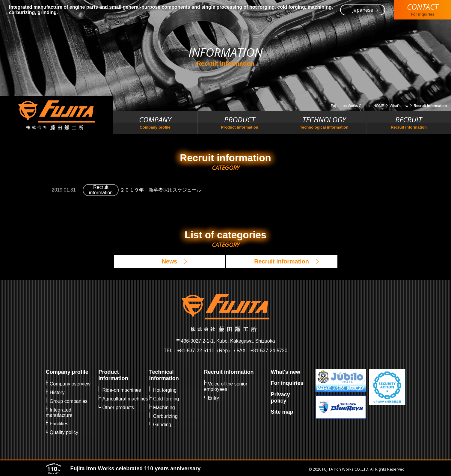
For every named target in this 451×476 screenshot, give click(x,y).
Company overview (70, 384)
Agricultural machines (125, 399)
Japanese (363, 10)
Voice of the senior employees (225, 387)
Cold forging (166, 399)
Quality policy (64, 431)
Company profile (67, 372)
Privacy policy (280, 397)
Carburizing (165, 415)
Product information (113, 375)
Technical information (164, 375)
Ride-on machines (122, 390)
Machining (164, 407)
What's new (285, 372)
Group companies (69, 401)
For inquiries (287, 383)
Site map (282, 412)
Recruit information (229, 372)
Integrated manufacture (59, 412)
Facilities (59, 423)
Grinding (162, 424)
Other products (118, 407)
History (57, 392)
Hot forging (165, 390)
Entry (213, 398)
